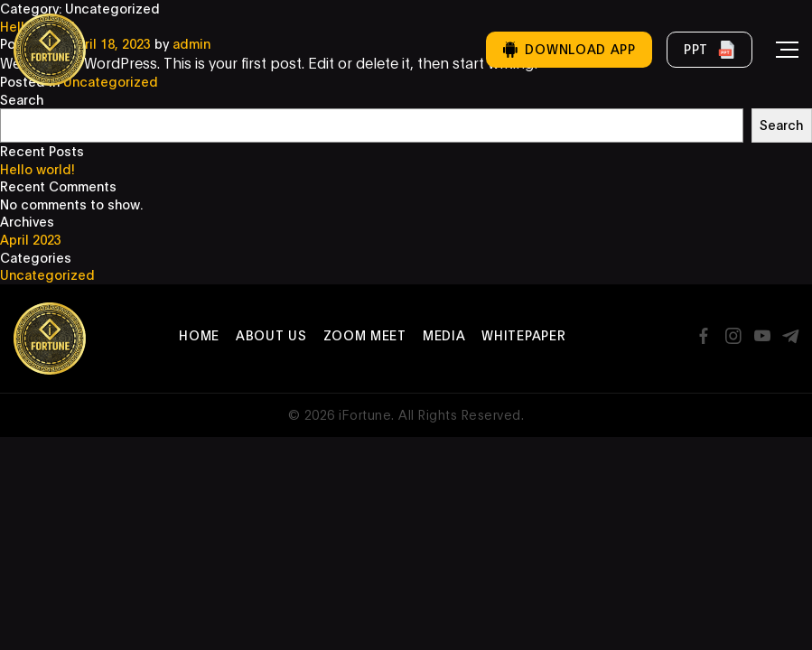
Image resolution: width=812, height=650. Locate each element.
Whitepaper (523, 335)
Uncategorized (47, 275)
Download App (569, 49)
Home (199, 335)
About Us (271, 335)
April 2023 (31, 240)
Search (22, 100)
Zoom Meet (365, 335)
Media (444, 335)
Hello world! (37, 169)
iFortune (365, 415)
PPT (709, 50)
